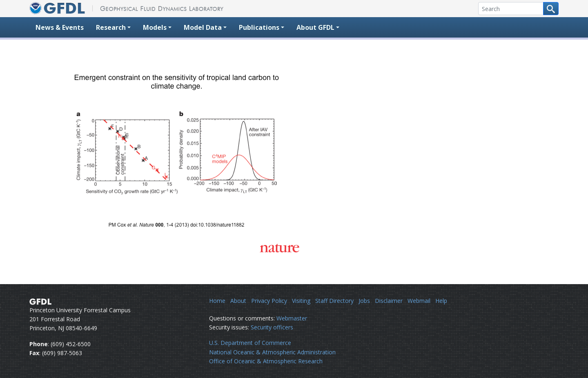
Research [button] (111, 27)
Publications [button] (259, 27)
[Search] (511, 9)
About (238, 301)
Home (217, 301)
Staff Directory (334, 301)
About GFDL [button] (315, 27)
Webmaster (292, 318)
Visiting (301, 301)
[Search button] (551, 9)
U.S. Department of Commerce (250, 343)
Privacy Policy (269, 301)
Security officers (272, 327)
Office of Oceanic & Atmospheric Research (266, 361)
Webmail (419, 301)
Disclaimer (389, 301)
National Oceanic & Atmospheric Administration (272, 352)
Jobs (364, 301)
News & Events (60, 27)
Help (441, 301)
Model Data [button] (203, 27)
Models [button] (155, 27)
